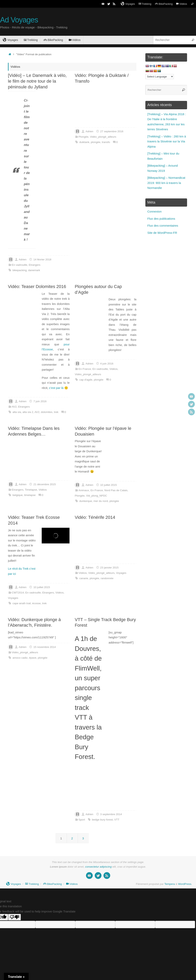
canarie (84, 578)
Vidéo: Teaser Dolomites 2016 (37, 287)
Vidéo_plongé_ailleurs (103, 137)
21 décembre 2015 (45, 484)
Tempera (170, 884)
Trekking (145, 4)
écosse (36, 603)
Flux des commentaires (163, 226)
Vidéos (182, 4)
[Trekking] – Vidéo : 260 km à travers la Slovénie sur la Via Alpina (167, 141)
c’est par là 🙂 (59, 388)
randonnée (107, 578)
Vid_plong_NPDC (97, 496)
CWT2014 (18, 593)
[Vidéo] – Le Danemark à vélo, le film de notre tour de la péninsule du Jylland (37, 81)
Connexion (154, 211)
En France (85, 369)
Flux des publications (161, 219)
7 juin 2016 (40, 401)
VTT (117, 820)
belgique (18, 495)
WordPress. (185, 884)
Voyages (128, 4)
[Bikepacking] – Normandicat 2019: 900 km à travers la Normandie (166, 183)
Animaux (84, 490)
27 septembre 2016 (112, 131)
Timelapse (31, 490)
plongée (96, 142)
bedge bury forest (102, 820)
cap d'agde (86, 380)
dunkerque (86, 501)
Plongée (84, 137)
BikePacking (164, 4)
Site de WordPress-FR (162, 233)
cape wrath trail (22, 603)
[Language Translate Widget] (160, 77)
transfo (106, 142)
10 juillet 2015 (109, 485)
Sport (82, 820)
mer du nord (101, 501)
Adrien (23, 259)
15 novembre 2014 (45, 647)
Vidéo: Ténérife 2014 (95, 517)
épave (33, 658)
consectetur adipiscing (98, 867)
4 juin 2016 (107, 364)
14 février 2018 (42, 259)
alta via (17, 412)
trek (56, 412)
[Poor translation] (14, 917)
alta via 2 (28, 412)
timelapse (30, 495)
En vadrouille (19, 265)
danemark (34, 270)
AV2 (14, 407)
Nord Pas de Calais (116, 490)
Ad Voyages (19, 20)
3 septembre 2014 (111, 814)
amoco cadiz (20, 658)
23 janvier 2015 (109, 568)
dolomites (47, 412)
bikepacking (20, 270)
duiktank (84, 142)
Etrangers (35, 265)
